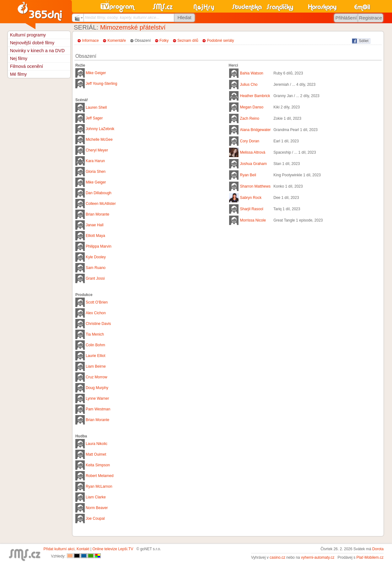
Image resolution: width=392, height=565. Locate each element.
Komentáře (117, 41)
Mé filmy (19, 74)
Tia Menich (95, 334)
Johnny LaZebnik (100, 129)
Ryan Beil (248, 175)
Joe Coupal (95, 518)
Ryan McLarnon (99, 486)
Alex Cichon (96, 313)
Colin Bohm (95, 345)
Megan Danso (252, 107)
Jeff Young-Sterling (102, 84)
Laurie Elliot (96, 356)
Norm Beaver (97, 508)
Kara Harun (95, 161)
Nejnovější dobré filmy (32, 43)
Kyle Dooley (96, 257)
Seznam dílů (188, 41)
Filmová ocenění (27, 66)
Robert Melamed (100, 476)
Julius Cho (249, 85)
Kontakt (83, 549)
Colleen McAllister (101, 204)
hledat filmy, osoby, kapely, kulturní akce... (122, 17)
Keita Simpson (98, 465)
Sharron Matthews (255, 186)
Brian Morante (97, 214)
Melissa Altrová (253, 152)
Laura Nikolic (97, 444)
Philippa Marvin (99, 246)
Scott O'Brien (97, 302)
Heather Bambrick (255, 96)
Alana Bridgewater (255, 130)
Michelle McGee (99, 140)
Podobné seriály (221, 41)
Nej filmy (19, 58)
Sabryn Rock (251, 198)
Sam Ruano (96, 268)
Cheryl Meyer (97, 150)
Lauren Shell (96, 107)
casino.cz (277, 557)
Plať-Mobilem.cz (370, 557)
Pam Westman (98, 409)
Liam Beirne (96, 366)
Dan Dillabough (99, 193)
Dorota (378, 549)
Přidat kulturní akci (59, 549)
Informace (90, 41)
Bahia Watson (252, 73)
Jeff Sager (94, 118)
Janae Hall (95, 225)
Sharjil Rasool (252, 209)
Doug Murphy (97, 388)
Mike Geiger (96, 73)
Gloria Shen (96, 172)
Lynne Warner (97, 398)
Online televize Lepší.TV (113, 549)
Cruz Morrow (97, 377)
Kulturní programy (28, 35)
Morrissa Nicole (253, 220)
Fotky (164, 41)
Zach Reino (250, 118)
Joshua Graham (253, 164)
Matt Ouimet (96, 454)
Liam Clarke (96, 497)
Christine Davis (98, 324)
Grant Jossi (95, 278)
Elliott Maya (95, 236)
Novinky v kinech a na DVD (37, 51)
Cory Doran (250, 141)
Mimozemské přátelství (133, 27)
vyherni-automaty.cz (318, 557)
